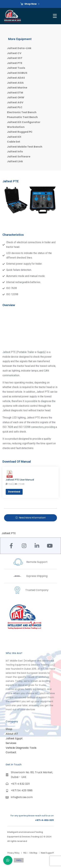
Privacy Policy (14, 853)
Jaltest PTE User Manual (20, 480)
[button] (8, 860)
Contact (11, 752)
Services (11, 743)
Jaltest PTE (9, 533)
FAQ (25, 853)
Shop (9, 729)
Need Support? (47, 853)
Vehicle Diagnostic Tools (21, 748)
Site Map (34, 853)
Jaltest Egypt (14, 738)
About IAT (12, 734)
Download (14, 492)
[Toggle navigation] (55, 16)
